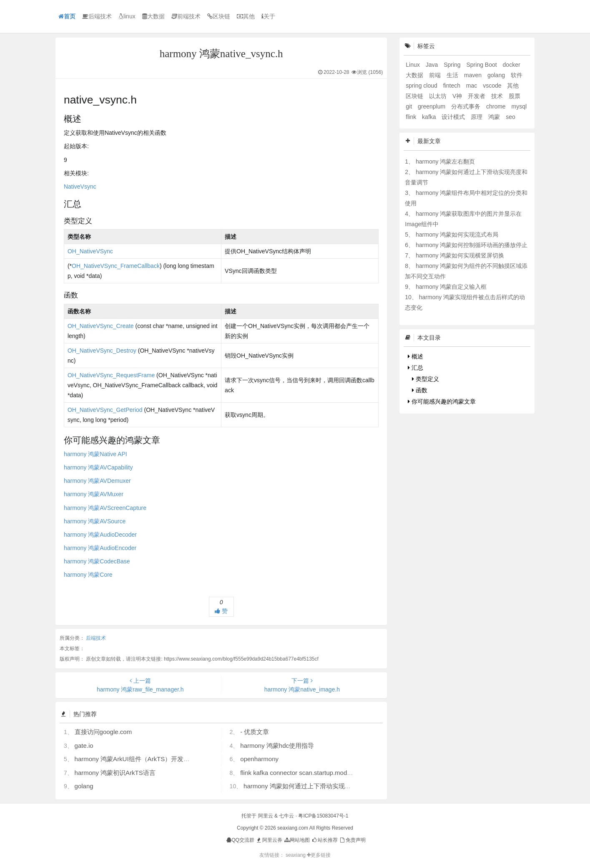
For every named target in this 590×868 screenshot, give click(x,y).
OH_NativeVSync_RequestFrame (111, 375)
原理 (477, 117)
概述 (416, 356)
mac (472, 86)
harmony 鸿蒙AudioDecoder (100, 535)
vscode (493, 86)
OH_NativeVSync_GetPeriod (105, 410)
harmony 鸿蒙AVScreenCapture (105, 508)
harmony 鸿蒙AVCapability (98, 467)
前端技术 (186, 16)
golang (84, 786)
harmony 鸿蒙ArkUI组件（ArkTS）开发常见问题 (142, 759)
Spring (453, 65)
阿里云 (266, 816)
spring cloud (422, 86)
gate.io (84, 746)
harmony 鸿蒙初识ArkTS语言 (115, 773)
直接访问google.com (103, 732)
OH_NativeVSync (90, 251)
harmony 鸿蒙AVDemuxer (97, 481)
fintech (453, 86)
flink (412, 117)
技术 (498, 96)
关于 (268, 16)
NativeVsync (80, 187)
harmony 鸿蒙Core (88, 575)
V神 (458, 96)
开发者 (477, 96)
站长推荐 (325, 840)
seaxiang (296, 855)
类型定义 (426, 379)
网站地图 (297, 840)
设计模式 (454, 117)
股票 (515, 96)
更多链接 (319, 855)
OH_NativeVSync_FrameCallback (116, 266)
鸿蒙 (495, 117)
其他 (246, 16)
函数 (420, 390)
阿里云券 (269, 840)
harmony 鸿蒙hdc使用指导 (277, 746)
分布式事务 (467, 106)
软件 (517, 75)
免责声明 (352, 840)
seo (511, 117)
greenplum (432, 106)
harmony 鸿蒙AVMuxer (94, 494)
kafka (430, 117)
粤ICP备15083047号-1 (323, 816)
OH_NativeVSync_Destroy (102, 351)
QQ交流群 (240, 840)
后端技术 (97, 16)
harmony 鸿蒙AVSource (95, 521)
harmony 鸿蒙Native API (95, 454)
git (410, 106)
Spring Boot (483, 65)
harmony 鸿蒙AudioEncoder (100, 548)
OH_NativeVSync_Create (101, 326)
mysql (519, 106)
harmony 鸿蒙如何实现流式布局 (457, 235)
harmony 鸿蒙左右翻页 (445, 161)
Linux (413, 65)
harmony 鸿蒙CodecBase (97, 561)
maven (474, 75)
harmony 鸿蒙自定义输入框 (451, 287)
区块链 (219, 16)
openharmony (259, 759)
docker (512, 65)
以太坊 (439, 96)
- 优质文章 (255, 732)
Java (433, 65)
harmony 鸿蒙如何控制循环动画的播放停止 (472, 245)
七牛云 (286, 816)
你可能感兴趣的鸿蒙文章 (442, 401)
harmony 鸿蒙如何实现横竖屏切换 (460, 255)
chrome (497, 106)
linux (127, 16)
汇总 (416, 368)
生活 (453, 75)
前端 (436, 75)
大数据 (153, 16)
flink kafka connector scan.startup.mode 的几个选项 (312, 773)
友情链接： (272, 855)
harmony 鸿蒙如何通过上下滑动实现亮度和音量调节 (316, 786)
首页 (67, 16)
